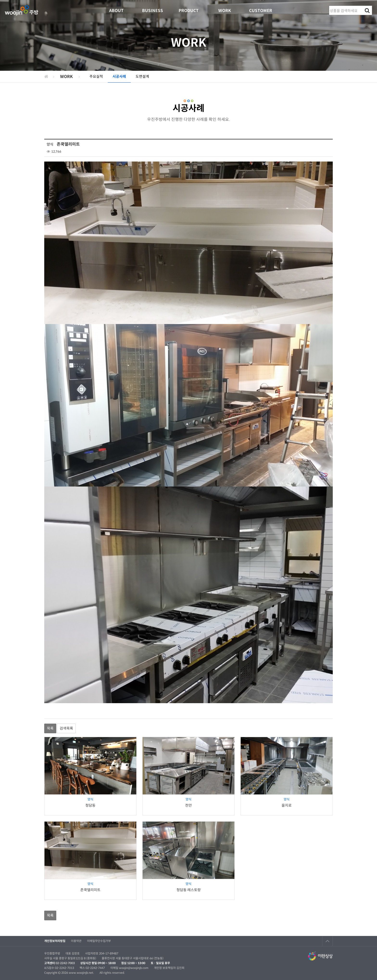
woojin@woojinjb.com (134, 968)
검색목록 (66, 728)
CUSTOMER (261, 11)
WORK (225, 11)
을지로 (287, 805)
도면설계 (142, 76)
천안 (188, 805)
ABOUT (116, 11)
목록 (50, 728)
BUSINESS (153, 11)
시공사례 (119, 76)
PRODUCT (189, 11)
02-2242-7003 (65, 963)
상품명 (329, 6)
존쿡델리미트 (90, 890)
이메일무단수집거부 (99, 941)
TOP (327, 941)
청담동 (90, 805)
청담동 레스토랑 (189, 890)
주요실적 (96, 76)
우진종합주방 (22, 11)
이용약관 (76, 941)
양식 (90, 799)
